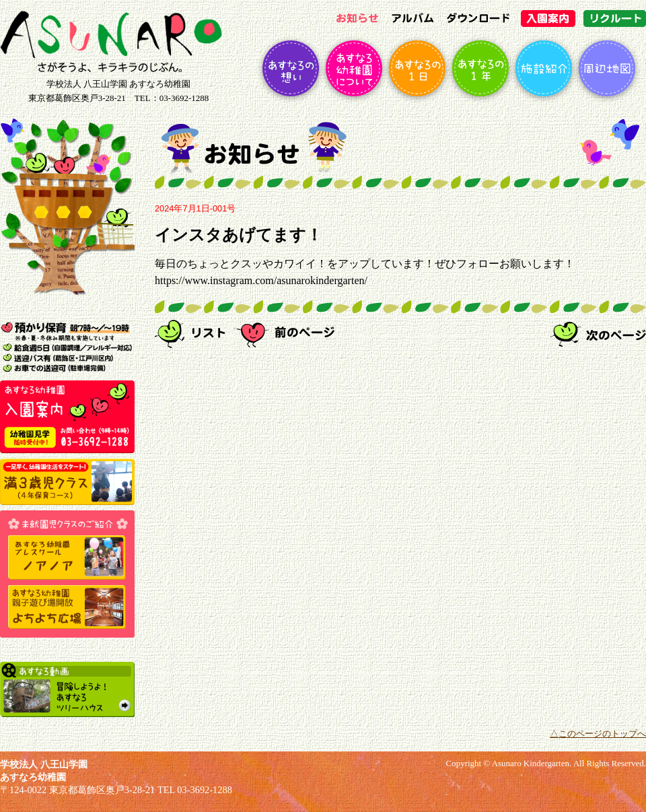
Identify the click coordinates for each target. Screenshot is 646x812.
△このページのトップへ (598, 734)
